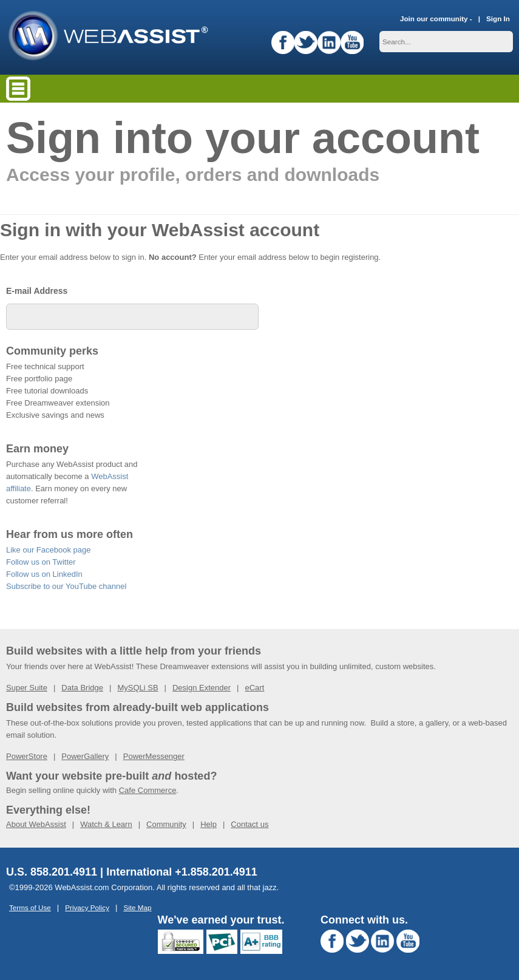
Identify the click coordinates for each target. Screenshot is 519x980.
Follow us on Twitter (41, 562)
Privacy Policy (87, 907)
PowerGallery (85, 756)
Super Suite (27, 688)
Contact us (249, 824)
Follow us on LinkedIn (44, 574)
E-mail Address (37, 291)
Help (209, 824)
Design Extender (202, 688)
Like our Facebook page (48, 550)
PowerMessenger (154, 756)
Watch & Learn (106, 824)
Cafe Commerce (148, 790)
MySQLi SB (137, 688)
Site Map (137, 907)
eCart (254, 688)
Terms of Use (30, 907)
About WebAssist (36, 824)
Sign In (498, 19)
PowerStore (27, 756)
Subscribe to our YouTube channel (66, 586)
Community (166, 824)
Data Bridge (82, 688)
